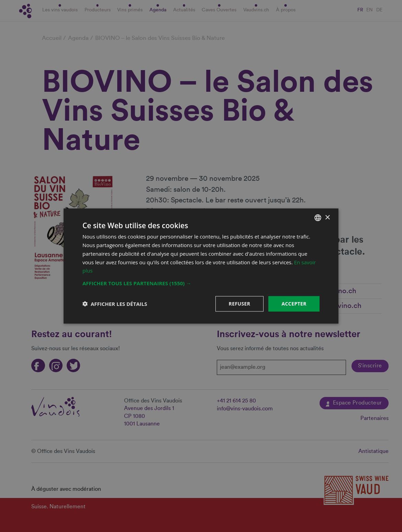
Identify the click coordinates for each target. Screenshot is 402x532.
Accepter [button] (294, 304)
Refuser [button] (240, 304)
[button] (201, 283)
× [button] (327, 217)
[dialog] (201, 266)
